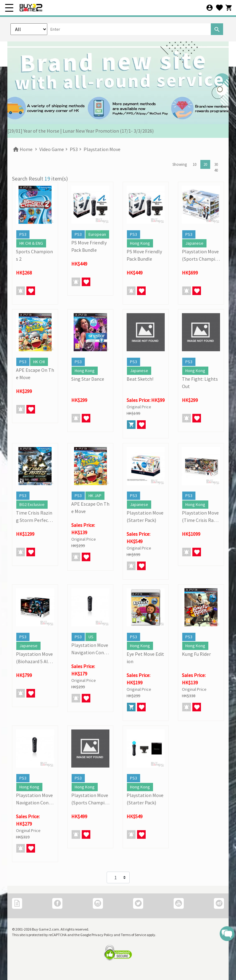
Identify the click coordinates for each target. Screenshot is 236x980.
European (97, 234)
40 (216, 170)
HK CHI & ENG (31, 243)
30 (216, 164)
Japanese (194, 243)
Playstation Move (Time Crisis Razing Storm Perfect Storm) (201, 517)
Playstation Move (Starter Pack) (145, 516)
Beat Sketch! (140, 379)
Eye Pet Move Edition (145, 658)
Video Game (52, 149)
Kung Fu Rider (196, 654)
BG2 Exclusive (32, 504)
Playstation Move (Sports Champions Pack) (200, 255)
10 (195, 164)
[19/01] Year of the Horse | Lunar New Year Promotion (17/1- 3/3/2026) (81, 131)
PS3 (74, 149)
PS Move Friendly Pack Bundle (89, 246)
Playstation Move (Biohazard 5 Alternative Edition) (34, 658)
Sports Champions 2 (34, 255)
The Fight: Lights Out (200, 383)
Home (22, 149)
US (91, 637)
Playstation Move (102, 149)
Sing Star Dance (88, 379)
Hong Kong (140, 243)
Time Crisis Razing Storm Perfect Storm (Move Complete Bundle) (35, 517)
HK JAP (95, 496)
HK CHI (39, 362)
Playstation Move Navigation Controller (90, 649)
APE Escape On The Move (35, 374)
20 (205, 164)
